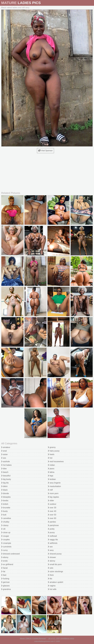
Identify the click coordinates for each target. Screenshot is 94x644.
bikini (4, 486)
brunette (6, 508)
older (51, 501)
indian (51, 465)
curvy (4, 550)
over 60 (52, 518)
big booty (6, 479)
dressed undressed (10, 554)
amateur (6, 447)
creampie (6, 543)
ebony (5, 557)
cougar (5, 536)
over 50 (52, 515)
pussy (51, 532)
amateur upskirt (56, 582)
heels (51, 454)
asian (4, 454)
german (5, 582)
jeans (51, 469)
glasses (5, 586)
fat (3, 571)
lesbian (52, 479)
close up (6, 532)
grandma (6, 589)
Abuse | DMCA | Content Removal (33, 638)
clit (3, 529)
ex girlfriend (7, 564)
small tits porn (55, 564)
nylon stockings (55, 571)
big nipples (53, 497)
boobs (5, 501)
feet (4, 575)
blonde (5, 493)
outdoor (52, 504)
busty (4, 511)
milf (50, 490)
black (4, 490)
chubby (5, 522)
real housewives (56, 461)
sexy (51, 550)
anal (4, 451)
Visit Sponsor (45, 151)
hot (50, 458)
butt (4, 515)
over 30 (52, 508)
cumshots (6, 547)
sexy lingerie (54, 483)
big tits (5, 483)
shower (52, 557)
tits (50, 579)
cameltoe (6, 518)
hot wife (52, 589)
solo (51, 568)
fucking (5, 579)
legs (51, 476)
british (5, 504)
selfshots (53, 543)
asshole (6, 461)
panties (52, 522)
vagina (52, 586)
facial (4, 568)
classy (5, 525)
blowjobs (6, 497)
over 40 (52, 511)
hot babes (6, 465)
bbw (4, 469)
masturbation (54, 486)
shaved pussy (55, 554)
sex (50, 547)
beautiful (6, 476)
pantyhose (53, 525)
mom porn (53, 493)
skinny (52, 561)
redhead (52, 536)
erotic (5, 561)
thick (51, 575)
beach (5, 472)
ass (4, 458)
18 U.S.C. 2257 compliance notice (61, 638)
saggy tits (53, 540)
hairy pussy (54, 451)
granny (52, 447)
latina (51, 472)
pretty (51, 529)
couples (6, 540)
